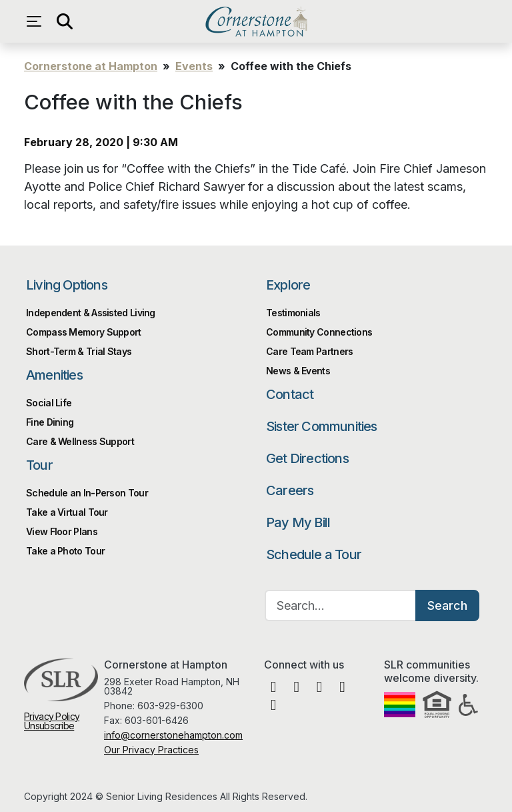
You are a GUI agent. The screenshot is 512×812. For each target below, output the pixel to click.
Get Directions (307, 458)
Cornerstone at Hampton (256, 21)
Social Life (49, 403)
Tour (39, 465)
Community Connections (319, 332)
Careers (290, 490)
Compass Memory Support (84, 332)
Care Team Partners (309, 351)
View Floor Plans (62, 531)
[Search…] (341, 605)
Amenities (54, 375)
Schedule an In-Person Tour (87, 493)
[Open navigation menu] (37, 21)
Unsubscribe (49, 726)
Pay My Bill (298, 522)
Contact (290, 394)
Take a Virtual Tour (67, 512)
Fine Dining (50, 422)
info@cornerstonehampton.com (173, 735)
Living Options (67, 285)
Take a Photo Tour (65, 551)
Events (194, 66)
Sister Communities (322, 426)
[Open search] (64, 21)
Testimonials (293, 313)
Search (447, 605)
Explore (288, 285)
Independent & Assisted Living (91, 313)
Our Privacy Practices (151, 750)
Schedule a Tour (314, 554)
